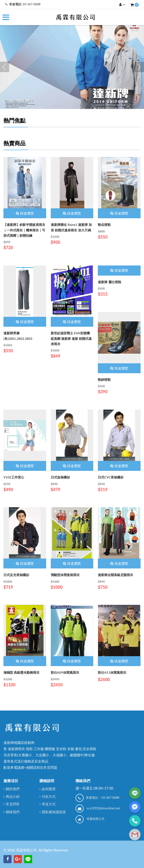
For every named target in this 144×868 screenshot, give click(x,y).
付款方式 (49, 796)
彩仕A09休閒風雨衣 (65, 672)
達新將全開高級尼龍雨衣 (116, 575)
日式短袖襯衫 (60, 477)
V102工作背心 (14, 477)
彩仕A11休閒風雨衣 (112, 672)
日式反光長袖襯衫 (16, 575)
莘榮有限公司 (96, 819)
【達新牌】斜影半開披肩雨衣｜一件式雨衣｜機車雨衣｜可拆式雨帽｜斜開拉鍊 (24, 230)
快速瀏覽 (25, 213)
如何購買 (49, 789)
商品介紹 (13, 796)
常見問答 (13, 804)
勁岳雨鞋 (104, 225)
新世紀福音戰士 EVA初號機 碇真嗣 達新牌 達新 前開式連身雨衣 (71, 338)
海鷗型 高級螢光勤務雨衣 (22, 672)
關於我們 (13, 789)
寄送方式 (49, 804)
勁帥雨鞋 (104, 380)
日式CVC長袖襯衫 (111, 477)
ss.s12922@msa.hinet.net (103, 808)
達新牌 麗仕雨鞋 (110, 282)
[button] (122, 4)
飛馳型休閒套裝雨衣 (65, 575)
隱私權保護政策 (54, 812)
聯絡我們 (13, 812)
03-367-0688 (32, 4)
